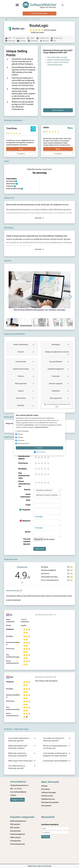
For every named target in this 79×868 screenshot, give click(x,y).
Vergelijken (21, 154)
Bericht (28, 532)
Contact (13, 795)
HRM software (15, 837)
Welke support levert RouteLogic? (20, 761)
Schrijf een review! (13, 600)
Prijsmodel (61, 376)
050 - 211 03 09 (16, 789)
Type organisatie (60, 398)
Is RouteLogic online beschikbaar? (56, 761)
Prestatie (20, 434)
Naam (28, 500)
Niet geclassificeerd (23, 443)
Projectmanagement (18, 834)
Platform (26, 376)
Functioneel (21, 440)
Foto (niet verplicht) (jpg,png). (27, 541)
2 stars (39, 457)
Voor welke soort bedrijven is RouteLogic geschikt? (54, 739)
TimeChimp (11, 128)
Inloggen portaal (17, 800)
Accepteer (39, 448)
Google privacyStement (41, 427)
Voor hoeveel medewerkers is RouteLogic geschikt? (19, 739)
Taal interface (25, 398)
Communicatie (25, 362)
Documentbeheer (59, 362)
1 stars (36, 457)
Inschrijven (46, 837)
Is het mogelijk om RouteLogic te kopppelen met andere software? (55, 754)
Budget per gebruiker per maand (57, 353)
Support (26, 391)
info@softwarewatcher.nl (19, 785)
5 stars (48, 457)
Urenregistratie (16, 841)
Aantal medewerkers (24, 345)
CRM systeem (15, 824)
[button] (70, 297)
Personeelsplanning (17, 844)
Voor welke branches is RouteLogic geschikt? (17, 767)
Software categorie (59, 384)
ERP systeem (15, 828)
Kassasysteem (16, 831)
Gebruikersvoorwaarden (50, 802)
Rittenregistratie (25, 384)
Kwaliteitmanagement (59, 369)
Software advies (47, 796)
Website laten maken (35, 866)
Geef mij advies (58, 110)
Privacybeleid (46, 806)
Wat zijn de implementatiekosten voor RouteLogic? (55, 747)
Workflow (26, 406)
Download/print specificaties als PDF (57, 405)
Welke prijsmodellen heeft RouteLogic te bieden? (18, 747)
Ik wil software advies (40, 13)
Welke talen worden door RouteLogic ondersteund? (18, 754)
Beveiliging (61, 345)
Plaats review (40, 549)
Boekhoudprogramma (18, 821)
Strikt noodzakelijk (23, 431)
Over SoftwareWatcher (18, 792)
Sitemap (44, 786)
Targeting (20, 437)
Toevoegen (39, 517)
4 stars (45, 457)
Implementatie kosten (24, 369)
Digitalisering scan (48, 799)
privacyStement (29, 425)
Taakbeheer (60, 391)
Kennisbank (46, 789)
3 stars (42, 457)
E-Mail (28, 505)
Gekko (46, 127)
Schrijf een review (37, 32)
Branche (26, 352)
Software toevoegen (49, 792)
